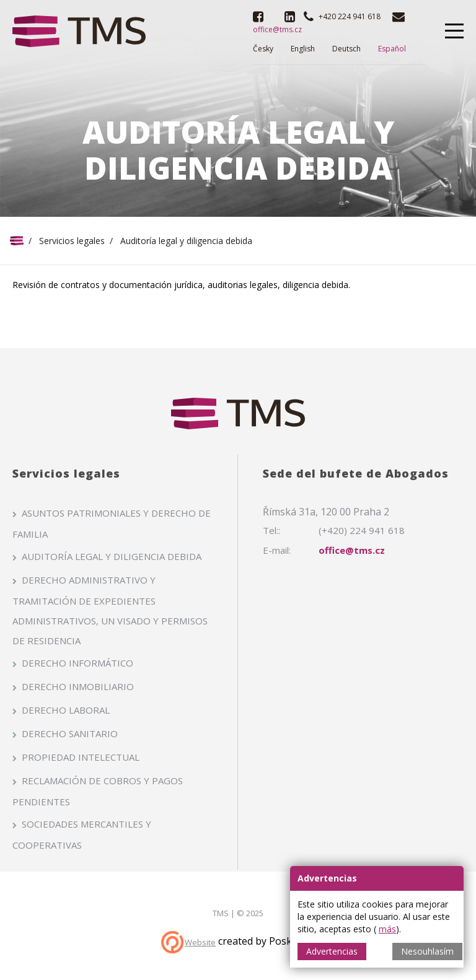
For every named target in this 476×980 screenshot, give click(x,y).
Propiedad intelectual (81, 757)
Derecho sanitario (70, 733)
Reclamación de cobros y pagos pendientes (98, 791)
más (387, 929)
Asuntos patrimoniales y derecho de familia (112, 523)
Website (200, 942)
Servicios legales (72, 241)
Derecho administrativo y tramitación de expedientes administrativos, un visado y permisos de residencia (110, 610)
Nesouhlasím (427, 951)
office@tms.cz (352, 550)
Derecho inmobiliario (78, 686)
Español (392, 49)
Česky (263, 49)
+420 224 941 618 (350, 16)
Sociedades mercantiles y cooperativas (82, 834)
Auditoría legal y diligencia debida (112, 556)
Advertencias (332, 951)
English (303, 49)
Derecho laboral (66, 710)
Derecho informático (77, 663)
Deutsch (346, 49)
